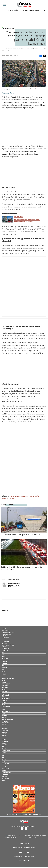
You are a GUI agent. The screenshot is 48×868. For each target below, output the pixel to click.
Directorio (24, 861)
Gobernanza (5, 715)
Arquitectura (5, 636)
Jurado (4, 780)
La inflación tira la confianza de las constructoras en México (27, 221)
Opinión (4, 673)
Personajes (5, 774)
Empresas (4, 643)
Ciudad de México (35, 496)
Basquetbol (5, 686)
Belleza (4, 749)
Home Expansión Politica (8, 645)
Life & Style (6, 695)
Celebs (4, 761)
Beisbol (4, 682)
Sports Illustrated (8, 678)
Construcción (13, 10)
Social (4, 713)
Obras (4, 629)
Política (4, 662)
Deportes (4, 701)
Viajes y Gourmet (6, 706)
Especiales (5, 736)
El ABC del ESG (5, 723)
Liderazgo (4, 732)
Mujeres (4, 656)
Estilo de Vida (5, 778)
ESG (3, 654)
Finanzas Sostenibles (7, 719)
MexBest (5, 767)
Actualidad (5, 730)
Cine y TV (4, 703)
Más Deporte (5, 688)
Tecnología (5, 651)
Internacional (6, 649)
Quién (4, 739)
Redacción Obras (14, 583)
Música (4, 704)
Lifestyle (4, 690)
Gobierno (4, 663)
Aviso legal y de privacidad (24, 848)
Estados (4, 671)
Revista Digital (6, 692)
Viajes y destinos (6, 772)
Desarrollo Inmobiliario (31, 10)
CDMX (3, 669)
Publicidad (24, 843)
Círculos (4, 745)
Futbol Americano (6, 684)
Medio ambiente (6, 712)
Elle (3, 756)
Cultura (4, 752)
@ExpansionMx (15, 586)
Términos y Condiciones (24, 856)
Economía (4, 647)
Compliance (24, 852)
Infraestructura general (20, 496)
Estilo (4, 697)
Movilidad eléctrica (9, 499)
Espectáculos (5, 741)
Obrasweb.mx (26, 828)
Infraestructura (8, 28)
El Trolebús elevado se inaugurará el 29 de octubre (21, 535)
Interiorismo (5, 638)
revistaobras (22, 828)
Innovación (5, 721)
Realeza (4, 743)
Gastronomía (5, 769)
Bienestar (4, 776)
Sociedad (4, 675)
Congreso (4, 667)
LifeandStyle (5, 658)
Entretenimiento (6, 699)
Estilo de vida (5, 763)
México (4, 665)
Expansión (6, 641)
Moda (3, 747)
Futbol (4, 680)
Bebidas (4, 771)
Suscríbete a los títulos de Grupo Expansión (24, 815)
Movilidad (4, 717)
